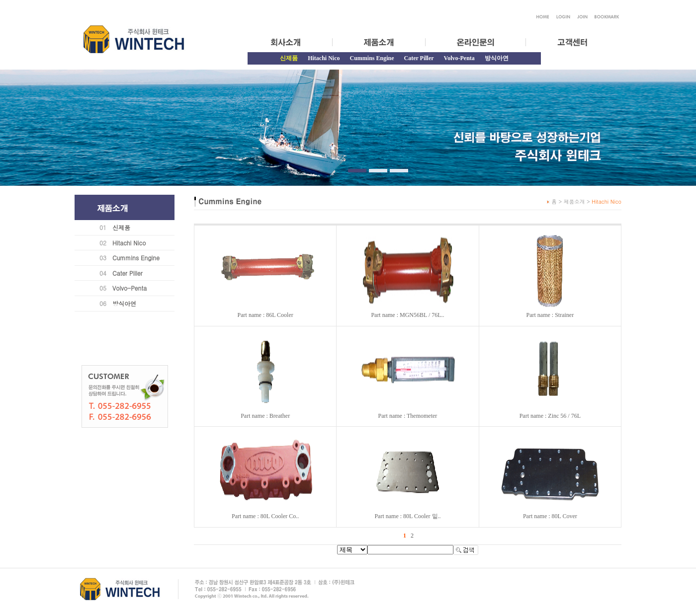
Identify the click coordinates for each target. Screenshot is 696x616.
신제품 (121, 227)
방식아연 (497, 58)
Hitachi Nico (324, 58)
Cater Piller (419, 58)
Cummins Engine (372, 58)
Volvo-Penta (459, 58)
